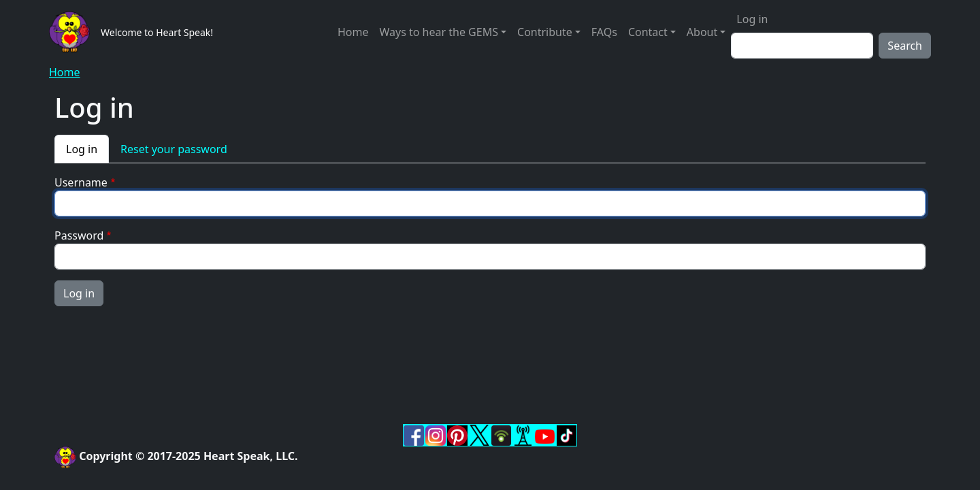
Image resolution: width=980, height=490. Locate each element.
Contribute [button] (545, 32)
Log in (752, 19)
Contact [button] (648, 32)
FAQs (604, 32)
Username (81, 182)
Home (353, 32)
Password (79, 235)
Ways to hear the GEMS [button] (438, 32)
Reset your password (174, 149)
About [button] (702, 32)
